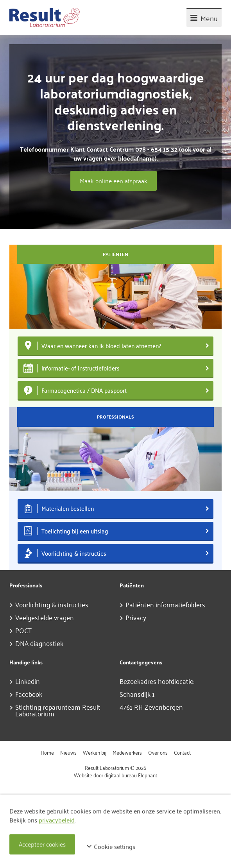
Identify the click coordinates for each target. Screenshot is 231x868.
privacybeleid (57, 820)
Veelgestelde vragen (45, 617)
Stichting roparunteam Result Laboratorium (58, 710)
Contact (182, 752)
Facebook (29, 694)
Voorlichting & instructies (52, 604)
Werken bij (95, 752)
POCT (23, 630)
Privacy (136, 617)
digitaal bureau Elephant (131, 775)
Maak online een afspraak (114, 181)
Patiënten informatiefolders (165, 604)
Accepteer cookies (42, 844)
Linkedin (28, 681)
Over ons (158, 752)
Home (47, 752)
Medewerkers (127, 752)
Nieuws (68, 752)
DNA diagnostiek (39, 643)
